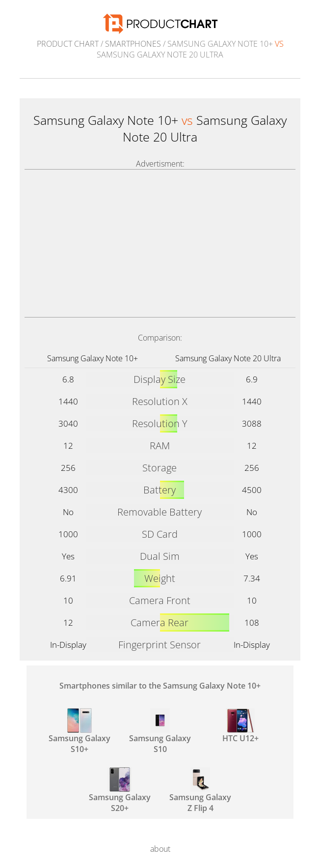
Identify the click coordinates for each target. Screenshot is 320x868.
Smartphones (133, 44)
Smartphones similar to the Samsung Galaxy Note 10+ (160, 686)
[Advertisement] (160, 243)
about (160, 849)
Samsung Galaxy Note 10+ (93, 358)
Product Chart (68, 44)
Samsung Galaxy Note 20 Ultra (228, 358)
